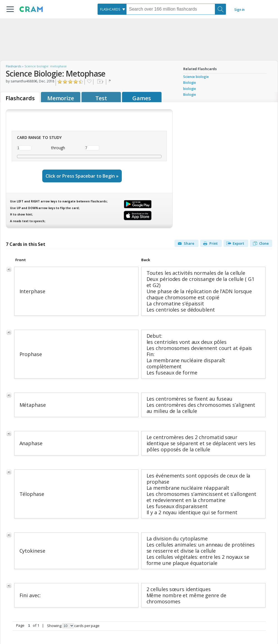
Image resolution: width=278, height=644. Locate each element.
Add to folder (100, 82)
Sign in (239, 10)
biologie (190, 89)
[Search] (220, 9)
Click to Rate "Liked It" (70, 82)
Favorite (89, 82)
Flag (110, 82)
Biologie (190, 83)
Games (142, 98)
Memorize (61, 98)
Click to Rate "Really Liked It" (76, 82)
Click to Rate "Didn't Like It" (65, 82)
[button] (10, 9)
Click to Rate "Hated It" (60, 82)
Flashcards (13, 66)
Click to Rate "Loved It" (81, 82)
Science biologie (196, 77)
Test (101, 98)
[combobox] (112, 9)
